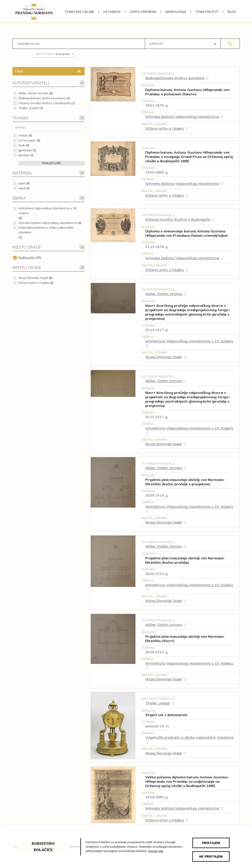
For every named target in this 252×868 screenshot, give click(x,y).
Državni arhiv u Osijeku (34, 283)
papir (22, 183)
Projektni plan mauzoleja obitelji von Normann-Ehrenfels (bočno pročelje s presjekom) (185, 482)
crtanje (23, 135)
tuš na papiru (27, 140)
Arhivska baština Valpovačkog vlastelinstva (48, 223)
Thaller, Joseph (28, 108)
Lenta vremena (143, 12)
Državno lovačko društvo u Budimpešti (44, 103)
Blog (232, 12)
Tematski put (207, 12)
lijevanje (24, 155)
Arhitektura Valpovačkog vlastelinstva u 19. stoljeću (48, 211)
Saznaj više (156, 851)
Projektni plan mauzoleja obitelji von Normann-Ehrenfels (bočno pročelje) (185, 560)
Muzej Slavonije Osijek (33, 278)
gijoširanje (25, 150)
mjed (22, 188)
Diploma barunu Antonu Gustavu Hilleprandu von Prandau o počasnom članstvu (187, 92)
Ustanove (112, 12)
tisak (22, 145)
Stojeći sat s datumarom (166, 715)
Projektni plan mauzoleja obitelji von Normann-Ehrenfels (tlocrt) (185, 639)
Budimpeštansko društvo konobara (42, 98)
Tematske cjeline (79, 12)
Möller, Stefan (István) (33, 93)
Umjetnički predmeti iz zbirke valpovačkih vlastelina (46, 230)
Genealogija (176, 12)
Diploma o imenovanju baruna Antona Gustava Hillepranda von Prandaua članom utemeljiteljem (187, 233)
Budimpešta (27, 258)
